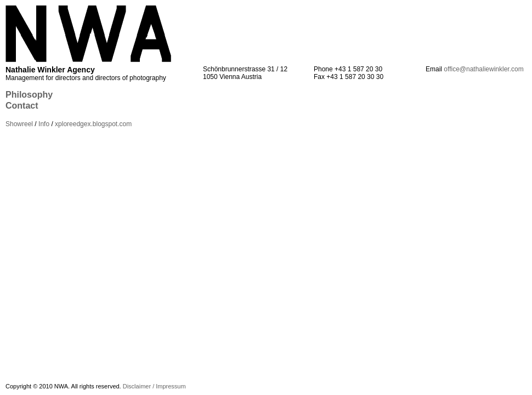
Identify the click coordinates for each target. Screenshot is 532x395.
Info (44, 124)
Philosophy (29, 95)
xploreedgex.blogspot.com (93, 124)
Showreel (19, 124)
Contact (22, 106)
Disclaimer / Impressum (154, 386)
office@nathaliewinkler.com (483, 69)
